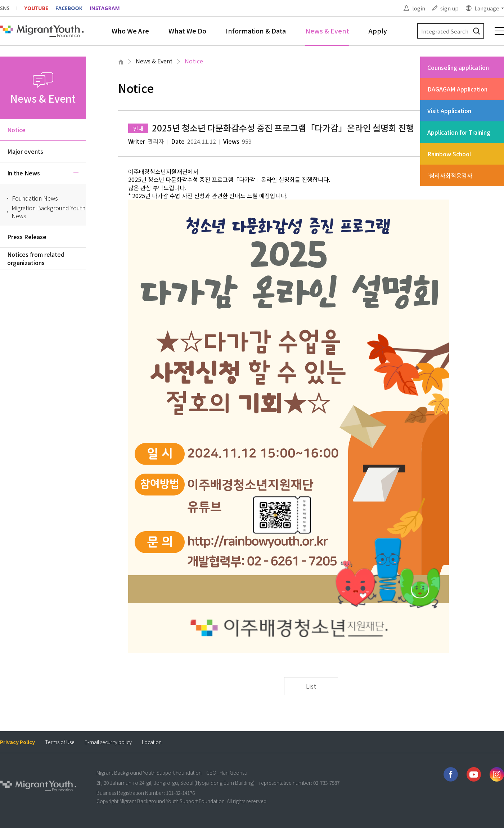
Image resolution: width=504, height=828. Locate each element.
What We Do (187, 31)
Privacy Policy (17, 742)
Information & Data (256, 31)
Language (487, 8)
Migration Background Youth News (48, 212)
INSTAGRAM (105, 8)
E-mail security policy (108, 742)
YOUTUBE (36, 8)
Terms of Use (60, 742)
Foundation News (35, 198)
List (311, 686)
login (419, 8)
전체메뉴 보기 (499, 31)
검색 (476, 31)
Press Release (27, 237)
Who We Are (130, 31)
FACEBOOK (69, 8)
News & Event (327, 31)
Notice (194, 61)
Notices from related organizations (36, 258)
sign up (449, 8)
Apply (378, 31)
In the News (24, 173)
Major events (25, 151)
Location (152, 742)
